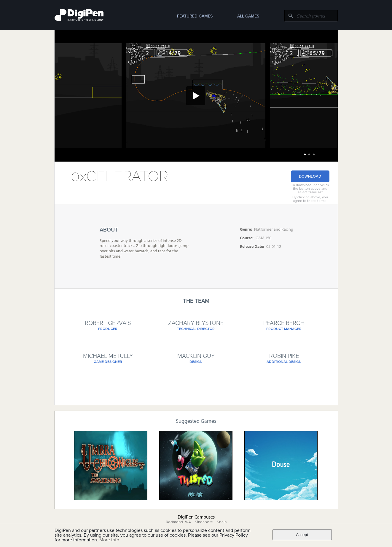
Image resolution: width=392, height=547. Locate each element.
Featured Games (195, 16)
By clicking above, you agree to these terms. (310, 199)
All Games (248, 16)
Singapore (204, 522)
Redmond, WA (178, 522)
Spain (222, 522)
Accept (302, 535)
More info (109, 540)
